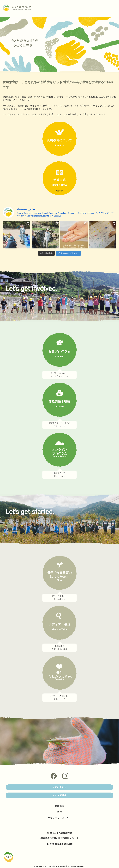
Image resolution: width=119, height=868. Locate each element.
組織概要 (59, 806)
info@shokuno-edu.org (60, 844)
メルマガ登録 (59, 795)
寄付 (59, 812)
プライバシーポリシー (59, 818)
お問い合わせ (59, 787)
